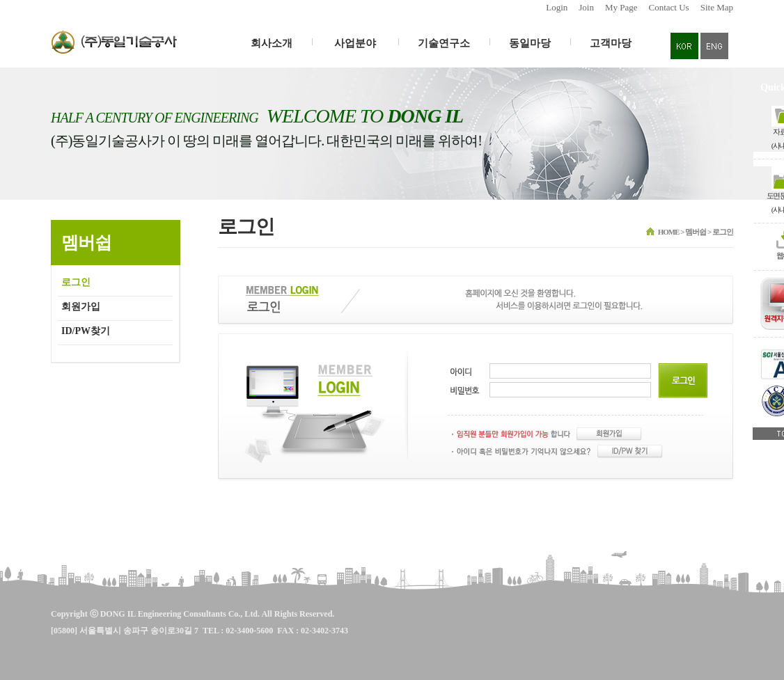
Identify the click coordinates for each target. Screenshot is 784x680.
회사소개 (272, 43)
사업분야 (355, 43)
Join (586, 7)
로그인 (76, 282)
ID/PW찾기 (86, 331)
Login (557, 7)
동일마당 (530, 43)
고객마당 (611, 43)
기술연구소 (444, 43)
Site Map (717, 7)
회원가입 (81, 307)
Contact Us (669, 7)
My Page (621, 7)
